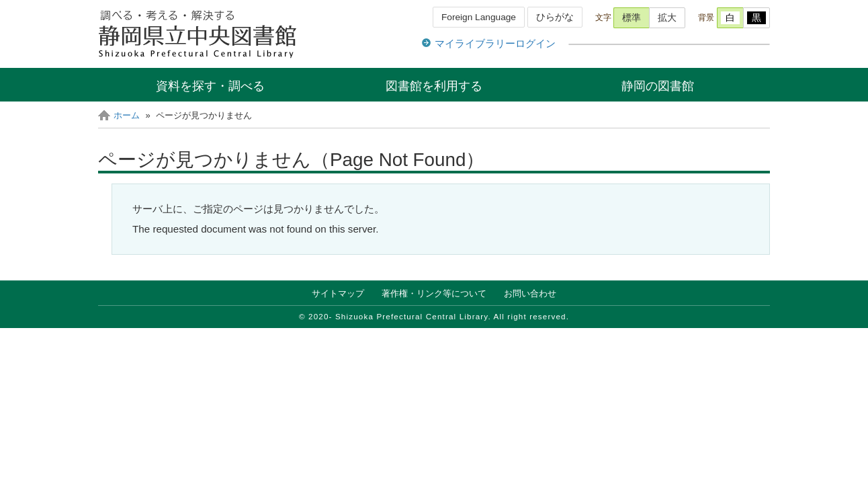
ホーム (127, 115)
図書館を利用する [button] (434, 86)
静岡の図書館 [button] (658, 86)
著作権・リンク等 (434, 293)
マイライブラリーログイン (495, 43)
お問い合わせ (530, 293)
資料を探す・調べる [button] (210, 86)
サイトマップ (338, 293)
